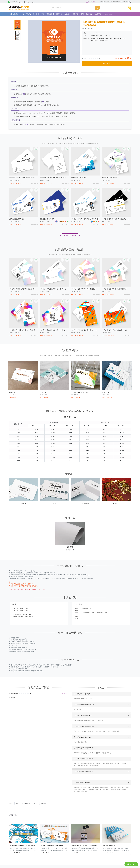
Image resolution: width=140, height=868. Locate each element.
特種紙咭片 (107, 392)
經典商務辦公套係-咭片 (17, 219)
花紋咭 (29, 14)
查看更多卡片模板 (70, 235)
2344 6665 (13, 2)
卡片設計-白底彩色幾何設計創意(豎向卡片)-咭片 (24, 289)
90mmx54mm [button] (26, 803)
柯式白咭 (43, 392)
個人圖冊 (36, 14)
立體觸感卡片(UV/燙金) (80, 392)
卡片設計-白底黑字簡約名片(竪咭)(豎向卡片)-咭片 (55, 178)
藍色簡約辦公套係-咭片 (79, 178)
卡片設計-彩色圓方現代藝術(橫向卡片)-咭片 (116, 289)
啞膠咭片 (12, 392)
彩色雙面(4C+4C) (70, 417)
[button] (130, 2)
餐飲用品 (76, 14)
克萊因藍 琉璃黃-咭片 (47, 219)
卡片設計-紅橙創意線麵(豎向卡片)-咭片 (84, 330)
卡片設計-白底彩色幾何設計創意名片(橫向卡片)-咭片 (55, 289)
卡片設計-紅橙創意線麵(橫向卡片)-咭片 (115, 330)
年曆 (43, 14)
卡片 (23, 14)
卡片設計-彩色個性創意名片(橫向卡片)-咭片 (55, 330)
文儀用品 (67, 14)
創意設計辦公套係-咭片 (110, 178)
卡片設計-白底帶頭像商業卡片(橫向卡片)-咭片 (85, 219)
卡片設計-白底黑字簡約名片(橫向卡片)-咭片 (24, 178)
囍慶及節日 (50, 14)
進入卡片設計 (107, 63)
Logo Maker (109, 14)
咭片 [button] (17, 803)
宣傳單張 (59, 14)
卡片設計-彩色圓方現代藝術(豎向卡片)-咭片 (85, 289)
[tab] (17, 25)
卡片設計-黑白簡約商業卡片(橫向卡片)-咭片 (116, 219)
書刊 (82, 14)
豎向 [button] (36, 803)
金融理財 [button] (43, 803)
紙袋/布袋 (89, 14)
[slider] (94, 58)
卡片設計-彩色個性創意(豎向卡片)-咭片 (22, 330)
